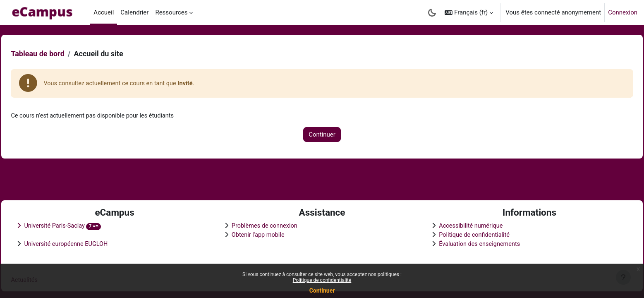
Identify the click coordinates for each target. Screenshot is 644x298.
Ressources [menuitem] (171, 12)
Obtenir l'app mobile (265, 234)
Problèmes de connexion (272, 225)
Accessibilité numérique (466, 225)
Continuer (322, 291)
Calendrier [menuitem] (134, 12)
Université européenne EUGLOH (86, 243)
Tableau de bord (56, 54)
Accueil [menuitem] (104, 12)
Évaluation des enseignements (475, 243)
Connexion (623, 12)
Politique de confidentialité (322, 280)
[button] (469, 12)
